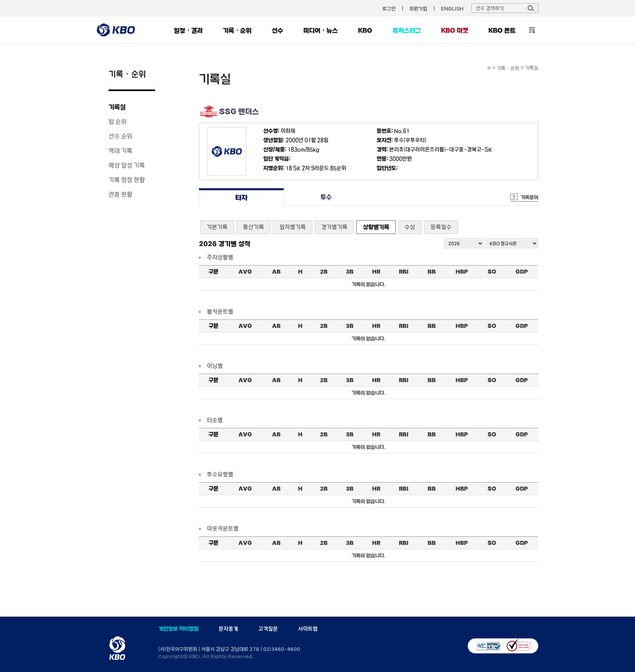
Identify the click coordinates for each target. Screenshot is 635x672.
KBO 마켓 (455, 30)
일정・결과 (188, 30)
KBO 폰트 (502, 30)
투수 (326, 197)
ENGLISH (452, 9)
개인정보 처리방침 (178, 629)
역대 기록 (120, 151)
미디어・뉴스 (321, 30)
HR (376, 272)
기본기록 (217, 227)
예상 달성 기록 (127, 165)
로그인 (389, 9)
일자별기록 (293, 227)
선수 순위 (120, 136)
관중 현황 (120, 194)
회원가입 (418, 9)
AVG (245, 272)
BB (432, 272)
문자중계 (228, 629)
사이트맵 (308, 629)
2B (324, 272)
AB (276, 272)
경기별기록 (334, 227)
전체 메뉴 (532, 30)
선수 (277, 30)
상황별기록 (376, 227)
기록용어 (529, 197)
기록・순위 (237, 30)
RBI (404, 272)
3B (350, 272)
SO (492, 272)
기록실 (117, 107)
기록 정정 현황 (127, 180)
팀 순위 (118, 121)
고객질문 (268, 629)
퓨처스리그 (407, 30)
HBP (462, 272)
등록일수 (441, 227)
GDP (522, 272)
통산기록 (254, 227)
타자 (241, 197)
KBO (365, 30)
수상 (410, 227)
